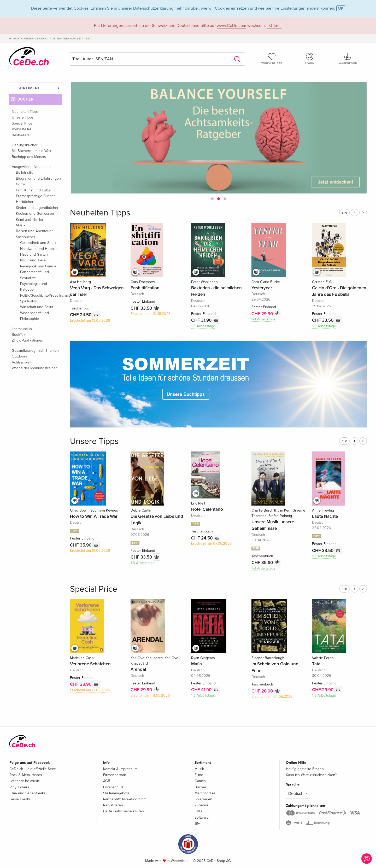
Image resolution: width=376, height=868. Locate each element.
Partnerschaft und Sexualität (34, 275)
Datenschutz (113, 787)
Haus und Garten (34, 254)
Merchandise (205, 793)
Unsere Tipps (23, 117)
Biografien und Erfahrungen (38, 178)
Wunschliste (272, 59)
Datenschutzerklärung (153, 8)
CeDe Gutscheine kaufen (124, 811)
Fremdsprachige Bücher (36, 196)
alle (344, 213)
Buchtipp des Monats (29, 157)
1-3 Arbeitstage (203, 326)
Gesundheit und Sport (38, 243)
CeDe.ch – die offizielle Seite (33, 769)
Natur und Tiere (33, 260)
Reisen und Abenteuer (34, 231)
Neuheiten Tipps (25, 112)
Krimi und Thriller (30, 219)
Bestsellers (21, 135)
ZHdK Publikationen (28, 340)
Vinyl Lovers (19, 787)
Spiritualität (29, 301)
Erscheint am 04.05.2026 (272, 697)
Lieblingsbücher (25, 145)
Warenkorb (348, 59)
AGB (107, 781)
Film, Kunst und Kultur (34, 190)
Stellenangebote (116, 793)
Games (200, 781)
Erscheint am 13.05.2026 (90, 321)
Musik (21, 225)
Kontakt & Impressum (120, 769)
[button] (212, 199)
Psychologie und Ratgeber (34, 287)
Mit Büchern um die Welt (31, 151)
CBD (198, 811)
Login (310, 59)
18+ (197, 823)
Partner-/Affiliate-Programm (125, 799)
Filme (199, 775)
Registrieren (113, 805)
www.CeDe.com (231, 26)
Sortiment (29, 88)
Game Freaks (20, 799)
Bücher (26, 99)
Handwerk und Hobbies (39, 249)
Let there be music (25, 781)
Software (202, 817)
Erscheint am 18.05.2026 (90, 551)
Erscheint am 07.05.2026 (211, 544)
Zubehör (201, 805)
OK (341, 8)
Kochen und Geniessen (35, 213)
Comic (21, 184)
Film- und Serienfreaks (28, 793)
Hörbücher (25, 202)
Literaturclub (22, 329)
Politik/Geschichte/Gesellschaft (41, 295)
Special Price (22, 123)
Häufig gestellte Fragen (305, 769)
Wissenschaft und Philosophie (34, 316)
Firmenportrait (114, 775)
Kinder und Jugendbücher (37, 208)
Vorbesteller (22, 129)
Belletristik (24, 172)
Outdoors (19, 356)
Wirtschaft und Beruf (37, 307)
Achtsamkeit (22, 362)
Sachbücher (26, 237)
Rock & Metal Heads (26, 775)
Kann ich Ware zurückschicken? (311, 775)
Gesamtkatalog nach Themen (35, 351)
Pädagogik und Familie (38, 266)
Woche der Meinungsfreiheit (35, 368)
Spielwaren (203, 799)
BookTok (19, 335)
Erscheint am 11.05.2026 (150, 696)
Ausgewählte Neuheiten (31, 167)
